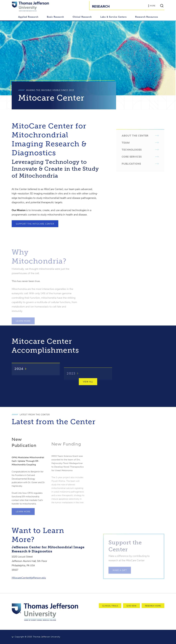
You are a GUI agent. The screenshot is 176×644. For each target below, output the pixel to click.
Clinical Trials (110, 606)
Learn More (23, 324)
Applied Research (28, 17)
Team (126, 146)
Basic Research (55, 17)
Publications (131, 167)
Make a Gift (120, 574)
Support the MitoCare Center (35, 224)
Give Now (131, 606)
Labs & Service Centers (114, 17)
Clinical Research (82, 17)
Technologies (132, 153)
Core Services (132, 160)
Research (101, 6)
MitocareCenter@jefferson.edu (29, 578)
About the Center (135, 139)
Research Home (153, 606)
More (152, 6)
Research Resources (147, 17)
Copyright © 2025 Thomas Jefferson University (37, 637)
